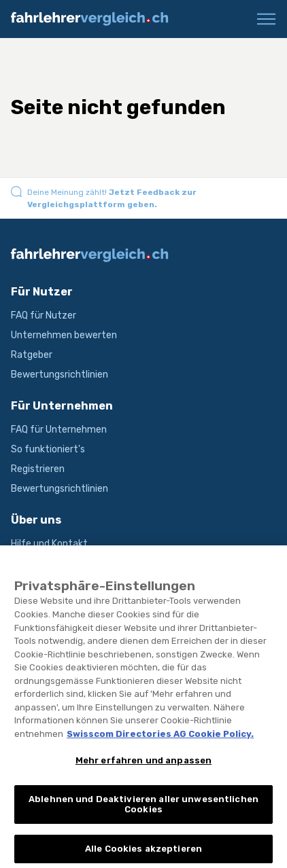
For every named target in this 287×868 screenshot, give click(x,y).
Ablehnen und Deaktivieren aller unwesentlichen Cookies (143, 814)
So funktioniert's (48, 449)
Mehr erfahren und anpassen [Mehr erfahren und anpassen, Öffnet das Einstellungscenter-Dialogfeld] (143, 770)
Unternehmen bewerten (64, 335)
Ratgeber (32, 355)
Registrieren (38, 469)
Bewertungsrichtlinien (60, 375)
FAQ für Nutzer (44, 315)
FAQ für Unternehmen (59, 430)
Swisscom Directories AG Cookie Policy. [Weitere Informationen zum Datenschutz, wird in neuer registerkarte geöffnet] (160, 743)
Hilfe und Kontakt (49, 544)
